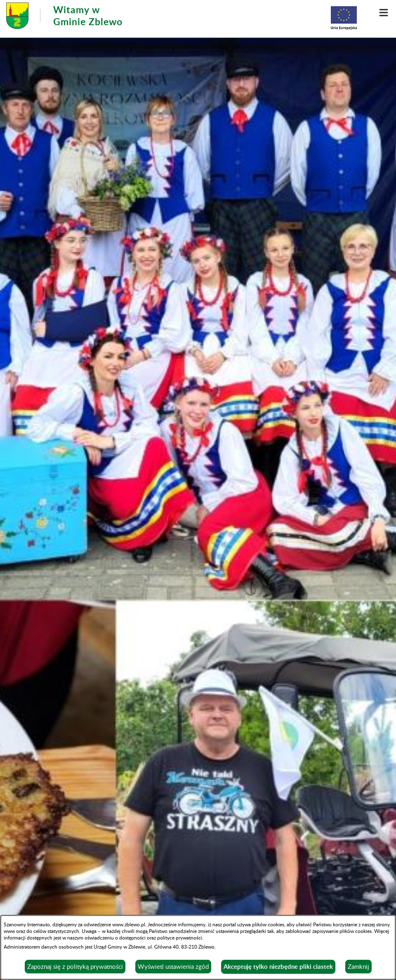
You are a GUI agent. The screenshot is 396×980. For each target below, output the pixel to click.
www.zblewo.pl (129, 924)
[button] (384, 12)
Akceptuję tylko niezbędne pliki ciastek (278, 967)
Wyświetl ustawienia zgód (173, 966)
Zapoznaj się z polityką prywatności (75, 966)
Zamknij (358, 966)
